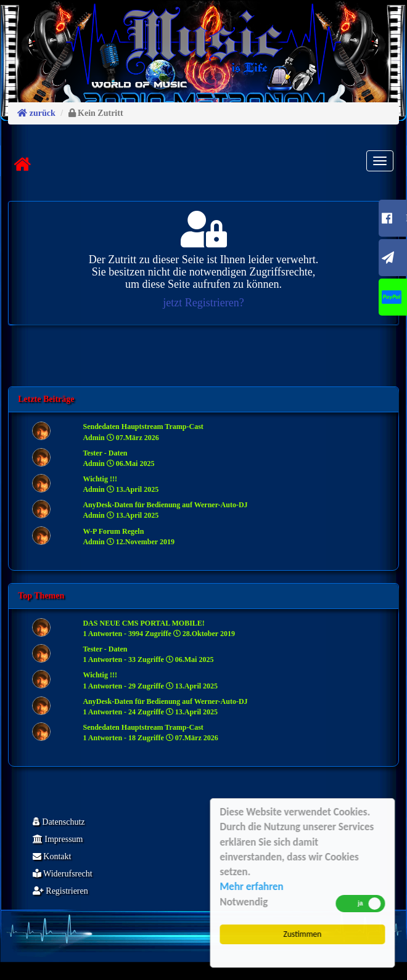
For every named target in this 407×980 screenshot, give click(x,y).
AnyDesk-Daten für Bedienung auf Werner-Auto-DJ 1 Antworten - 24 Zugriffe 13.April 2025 (165, 707)
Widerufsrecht (63, 874)
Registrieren (60, 891)
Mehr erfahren (253, 887)
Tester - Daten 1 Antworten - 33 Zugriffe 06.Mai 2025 (148, 654)
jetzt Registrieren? (203, 303)
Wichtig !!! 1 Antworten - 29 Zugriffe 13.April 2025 (150, 680)
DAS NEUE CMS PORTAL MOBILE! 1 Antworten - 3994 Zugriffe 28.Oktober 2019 (158, 628)
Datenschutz (59, 822)
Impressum (58, 839)
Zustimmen (303, 934)
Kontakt (52, 856)
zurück (36, 113)
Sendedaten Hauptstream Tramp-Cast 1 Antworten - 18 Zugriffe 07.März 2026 (150, 733)
